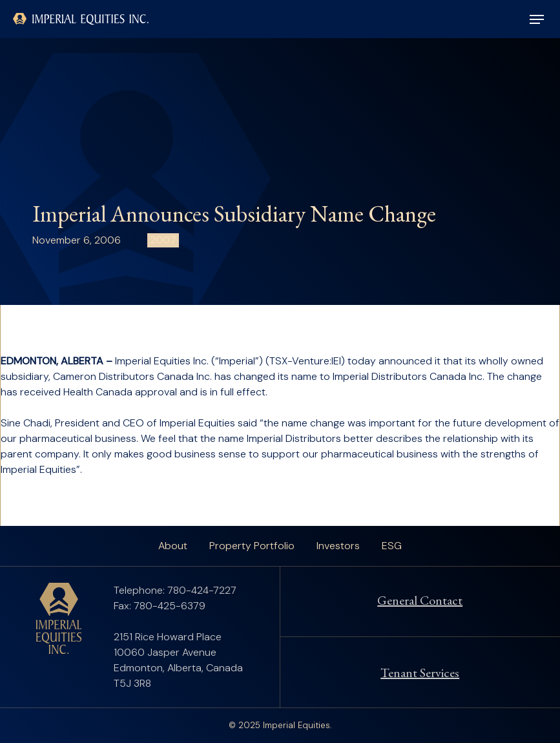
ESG (392, 546)
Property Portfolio (252, 546)
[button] (537, 19)
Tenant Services (420, 673)
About (173, 546)
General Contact (420, 600)
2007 (163, 240)
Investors (338, 546)
